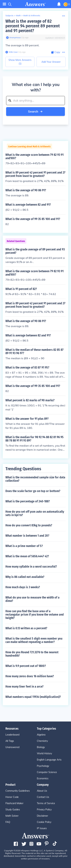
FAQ (8, 822)
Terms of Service (46, 803)
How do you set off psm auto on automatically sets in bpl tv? (35, 513)
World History (44, 753)
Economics (43, 778)
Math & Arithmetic (32, 15)
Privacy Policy (44, 810)
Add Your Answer (51, 62)
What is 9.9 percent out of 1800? (26, 666)
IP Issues (42, 828)
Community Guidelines (18, 791)
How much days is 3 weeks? (23, 587)
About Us (42, 791)
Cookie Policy (44, 822)
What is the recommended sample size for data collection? (35, 479)
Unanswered (12, 747)
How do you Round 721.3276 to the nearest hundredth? (32, 654)
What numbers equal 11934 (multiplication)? (33, 697)
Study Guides (13, 810)
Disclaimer (42, 816)
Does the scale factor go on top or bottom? (33, 491)
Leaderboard (12, 735)
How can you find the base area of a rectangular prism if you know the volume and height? (35, 615)
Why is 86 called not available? (25, 577)
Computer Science (47, 772)
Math (18, 15)
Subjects (9, 15)
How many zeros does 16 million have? (30, 676)
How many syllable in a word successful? (31, 567)
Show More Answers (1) (20, 62)
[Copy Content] (56, 52)
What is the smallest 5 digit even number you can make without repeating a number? (34, 640)
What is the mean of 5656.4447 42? (27, 556)
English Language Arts (49, 760)
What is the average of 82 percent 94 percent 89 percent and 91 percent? (33, 26)
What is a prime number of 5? (24, 546)
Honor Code (12, 797)
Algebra (41, 735)
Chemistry (42, 741)
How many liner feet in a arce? (24, 687)
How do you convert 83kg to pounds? (29, 525)
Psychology (43, 766)
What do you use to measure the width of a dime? (32, 599)
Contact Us (43, 797)
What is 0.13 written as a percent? (26, 628)
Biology (41, 747)
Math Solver (12, 816)
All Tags (10, 741)
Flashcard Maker (14, 803)
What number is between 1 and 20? (27, 536)
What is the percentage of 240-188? (28, 501)
